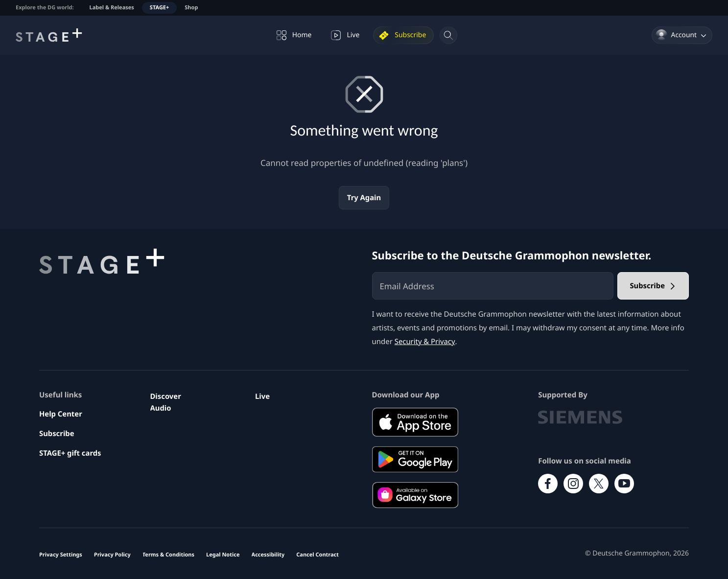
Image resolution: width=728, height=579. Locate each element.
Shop (191, 8)
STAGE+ (159, 8)
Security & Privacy (425, 342)
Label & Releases (112, 8)
